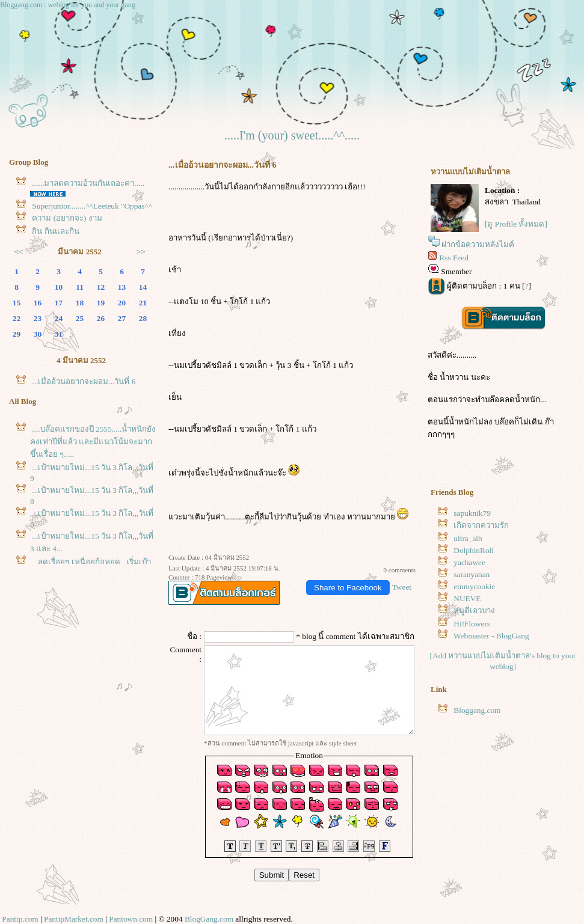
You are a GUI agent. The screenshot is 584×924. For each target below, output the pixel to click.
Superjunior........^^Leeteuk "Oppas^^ (92, 206)
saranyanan (472, 574)
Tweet (402, 587)
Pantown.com (131, 919)
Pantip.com (20, 919)
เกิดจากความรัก (481, 525)
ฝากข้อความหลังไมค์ (478, 244)
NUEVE (467, 598)
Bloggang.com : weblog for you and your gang (68, 5)
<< (19, 252)
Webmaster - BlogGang (491, 636)
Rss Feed (454, 258)
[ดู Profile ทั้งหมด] (516, 224)
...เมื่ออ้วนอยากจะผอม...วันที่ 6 (84, 381)
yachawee (469, 562)
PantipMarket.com (74, 919)
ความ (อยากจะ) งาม (67, 218)
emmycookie (474, 586)
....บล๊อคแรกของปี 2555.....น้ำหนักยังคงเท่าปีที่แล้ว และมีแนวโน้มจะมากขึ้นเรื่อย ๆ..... (93, 442)
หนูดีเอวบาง (474, 610)
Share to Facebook (348, 588)
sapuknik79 (472, 513)
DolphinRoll (474, 550)
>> (141, 252)
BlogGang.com (209, 919)
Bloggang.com (477, 710)
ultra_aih (468, 538)
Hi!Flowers (472, 624)
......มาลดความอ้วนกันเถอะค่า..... (88, 183)
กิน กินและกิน (55, 231)
